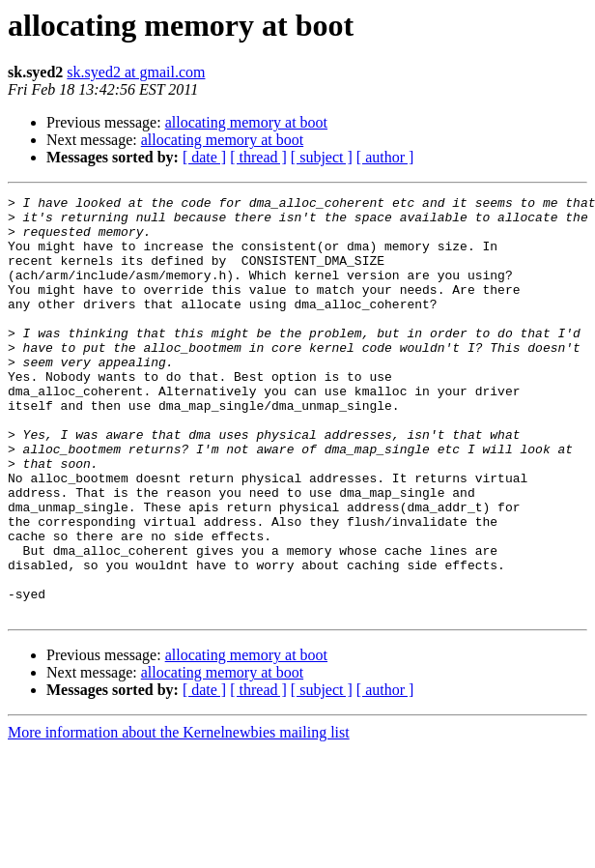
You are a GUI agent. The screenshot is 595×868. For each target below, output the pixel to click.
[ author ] (385, 157)
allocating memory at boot (246, 122)
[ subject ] (322, 157)
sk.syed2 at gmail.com (136, 72)
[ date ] (204, 157)
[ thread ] (258, 157)
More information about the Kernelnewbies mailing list (179, 816)
